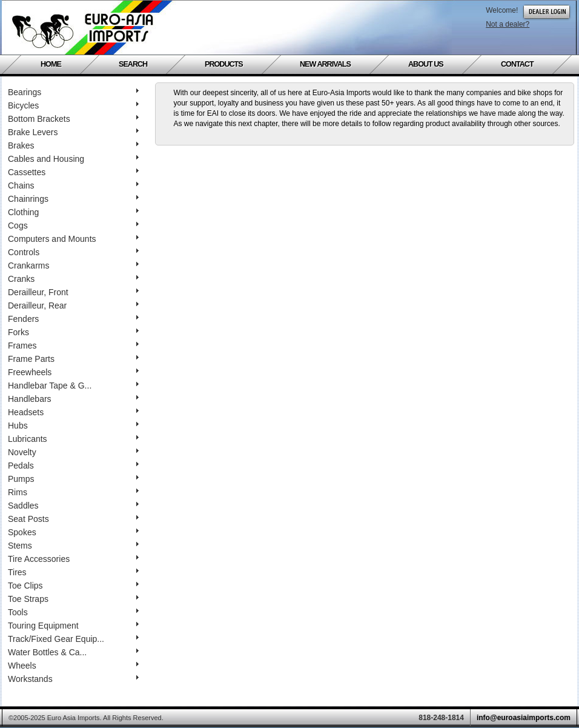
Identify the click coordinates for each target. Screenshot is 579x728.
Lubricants (73, 439)
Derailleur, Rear (73, 306)
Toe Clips (73, 586)
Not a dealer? (508, 24)
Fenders (73, 319)
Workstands (73, 679)
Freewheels (73, 372)
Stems (73, 546)
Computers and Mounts (73, 239)
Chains (73, 185)
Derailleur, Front (73, 292)
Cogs (73, 225)
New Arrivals (325, 64)
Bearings (73, 92)
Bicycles (73, 105)
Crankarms (73, 265)
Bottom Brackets (73, 119)
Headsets (73, 412)
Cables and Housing (73, 159)
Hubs (73, 426)
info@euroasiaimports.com (524, 718)
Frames (73, 346)
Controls (73, 252)
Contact (517, 64)
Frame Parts (73, 359)
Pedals (73, 466)
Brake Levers (73, 132)
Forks (73, 332)
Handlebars (73, 399)
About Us (426, 64)
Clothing (73, 212)
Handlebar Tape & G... (73, 386)
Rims (73, 492)
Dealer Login (547, 12)
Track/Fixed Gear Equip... (73, 639)
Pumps (73, 479)
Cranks (73, 279)
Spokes (73, 532)
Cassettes (73, 172)
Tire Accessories (73, 559)
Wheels (73, 666)
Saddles (73, 506)
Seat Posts (73, 519)
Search (133, 64)
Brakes (73, 145)
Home (51, 64)
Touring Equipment (73, 626)
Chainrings (73, 199)
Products (224, 64)
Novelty (73, 452)
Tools (73, 612)
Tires (73, 572)
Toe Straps (73, 599)
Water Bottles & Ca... (73, 652)
